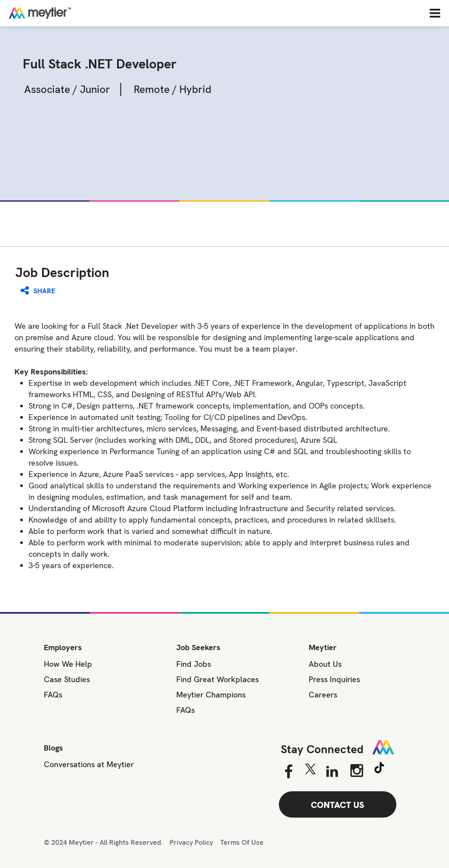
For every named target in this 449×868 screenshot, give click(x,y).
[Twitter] (310, 771)
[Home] (68, 13)
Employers (63, 647)
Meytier (323, 647)
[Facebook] (288, 772)
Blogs (53, 748)
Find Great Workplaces (217, 679)
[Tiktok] (379, 769)
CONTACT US (338, 805)
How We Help (68, 664)
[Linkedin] (332, 772)
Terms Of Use (242, 842)
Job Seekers (198, 647)
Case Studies (67, 679)
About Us (325, 664)
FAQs (53, 695)
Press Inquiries (334, 679)
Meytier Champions (211, 695)
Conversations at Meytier (89, 764)
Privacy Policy (191, 842)
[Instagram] (357, 771)
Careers (323, 695)
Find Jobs (194, 664)
